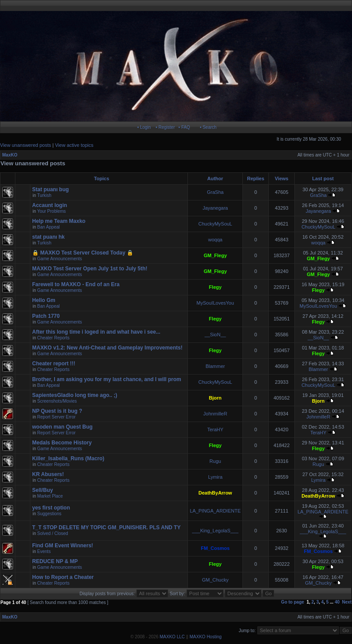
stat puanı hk (48, 237)
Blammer (215, 366)
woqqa (215, 240)
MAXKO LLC (172, 637)
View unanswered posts (26, 145)
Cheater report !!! (54, 364)
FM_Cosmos (215, 548)
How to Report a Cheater (63, 577)
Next (347, 602)
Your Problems (51, 211)
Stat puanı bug (50, 189)
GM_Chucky (215, 580)
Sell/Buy (42, 490)
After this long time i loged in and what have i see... (96, 332)
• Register (165, 127)
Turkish (44, 195)
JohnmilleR (215, 414)
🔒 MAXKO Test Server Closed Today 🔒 (83, 253)
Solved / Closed (53, 533)
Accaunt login (49, 205)
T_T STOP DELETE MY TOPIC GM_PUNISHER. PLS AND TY (106, 528)
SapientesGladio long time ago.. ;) (75, 395)
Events (44, 551)
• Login (144, 127)
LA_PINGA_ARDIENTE (215, 511)
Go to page (293, 602)
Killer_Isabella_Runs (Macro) (68, 458)
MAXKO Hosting (206, 637)
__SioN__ (215, 335)
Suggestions (49, 514)
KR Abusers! (48, 474)
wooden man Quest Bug (62, 427)
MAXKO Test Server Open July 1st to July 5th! (90, 269)
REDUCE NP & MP (55, 561)
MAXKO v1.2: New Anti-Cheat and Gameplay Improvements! (107, 348)
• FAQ (184, 127)
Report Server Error (57, 417)
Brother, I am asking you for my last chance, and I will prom (107, 379)
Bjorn (215, 398)
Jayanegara (215, 208)
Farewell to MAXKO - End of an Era (76, 284)
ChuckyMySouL (215, 224)
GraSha (215, 192)
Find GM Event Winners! (63, 546)
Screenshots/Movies (57, 401)
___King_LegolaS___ (215, 531)
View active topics (74, 145)
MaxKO (10, 155)
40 (337, 602)
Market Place (50, 496)
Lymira (215, 477)
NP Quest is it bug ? (57, 411)
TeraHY (215, 429)
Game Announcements (60, 259)
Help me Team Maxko (59, 221)
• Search (208, 127)
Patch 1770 (46, 316)
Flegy (215, 287)
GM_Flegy (215, 255)
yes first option (51, 508)
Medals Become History (62, 443)
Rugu (215, 461)
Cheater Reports (53, 338)
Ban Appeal (49, 227)
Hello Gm (44, 300)
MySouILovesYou (215, 303)
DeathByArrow (215, 493)
